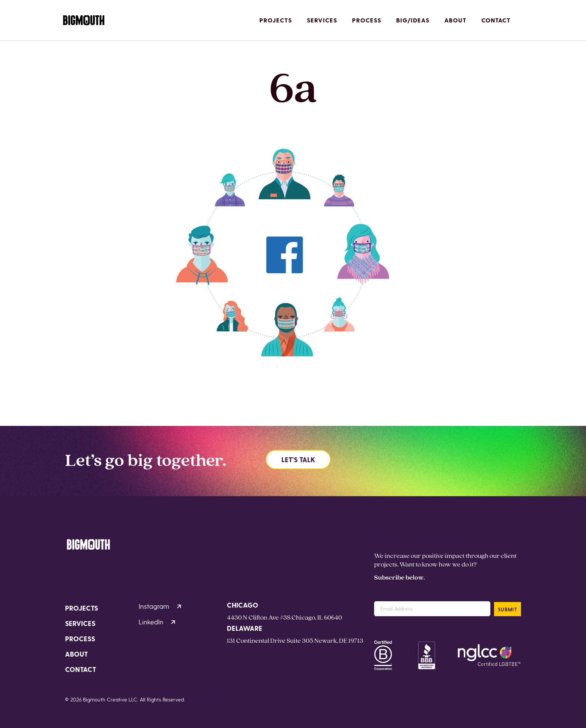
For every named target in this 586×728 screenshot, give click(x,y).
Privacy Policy (204, 699)
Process (367, 20)
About (455, 20)
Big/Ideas (413, 20)
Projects (276, 20)
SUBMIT (508, 609)
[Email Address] (432, 609)
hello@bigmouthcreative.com (418, 541)
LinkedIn (157, 622)
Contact (496, 20)
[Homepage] (84, 20)
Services (322, 20)
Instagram (160, 606)
